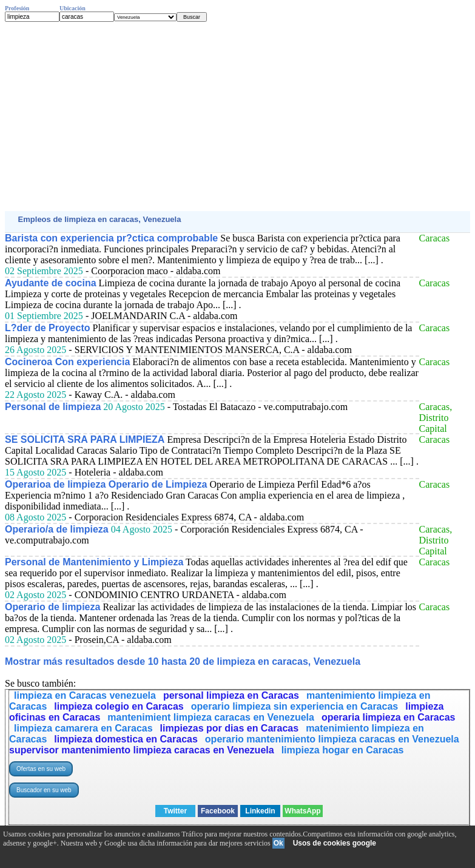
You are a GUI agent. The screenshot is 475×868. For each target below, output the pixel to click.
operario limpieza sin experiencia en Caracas (295, 706)
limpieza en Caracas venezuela (85, 695)
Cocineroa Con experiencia (67, 362)
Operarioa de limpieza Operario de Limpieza (106, 484)
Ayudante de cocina (51, 283)
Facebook (218, 811)
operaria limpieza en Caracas (389, 717)
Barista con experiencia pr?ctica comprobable (111, 238)
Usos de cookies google (335, 843)
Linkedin (260, 811)
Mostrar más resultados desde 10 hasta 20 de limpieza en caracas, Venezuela (183, 661)
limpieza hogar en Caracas (343, 750)
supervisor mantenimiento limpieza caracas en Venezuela (142, 750)
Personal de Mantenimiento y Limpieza (94, 562)
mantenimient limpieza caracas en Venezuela (211, 717)
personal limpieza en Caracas (231, 695)
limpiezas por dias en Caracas (230, 728)
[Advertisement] (238, 116)
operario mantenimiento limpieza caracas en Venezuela (332, 739)
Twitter (175, 811)
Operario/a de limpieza (57, 529)
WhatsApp (302, 811)
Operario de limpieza (52, 607)
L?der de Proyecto (47, 328)
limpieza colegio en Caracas (119, 706)
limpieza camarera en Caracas (83, 728)
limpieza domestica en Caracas (126, 739)
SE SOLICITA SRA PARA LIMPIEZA (85, 439)
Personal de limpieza (53, 407)
